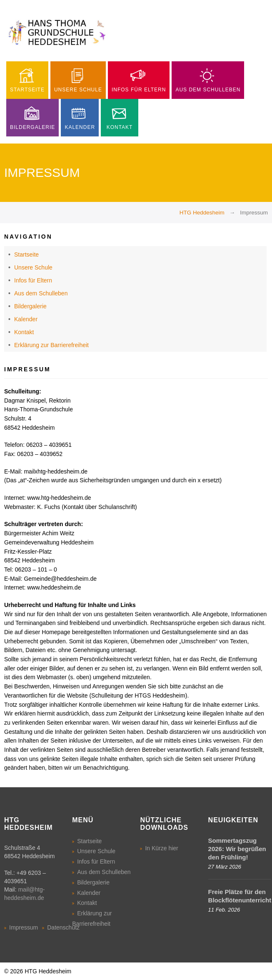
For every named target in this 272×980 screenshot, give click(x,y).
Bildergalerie (30, 306)
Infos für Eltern (33, 280)
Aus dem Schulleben (41, 293)
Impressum (24, 927)
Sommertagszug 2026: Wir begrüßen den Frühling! (237, 849)
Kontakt (24, 332)
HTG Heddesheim (202, 213)
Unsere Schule (33, 267)
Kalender (26, 319)
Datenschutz (63, 927)
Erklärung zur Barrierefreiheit (51, 345)
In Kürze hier (161, 848)
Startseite (26, 254)
